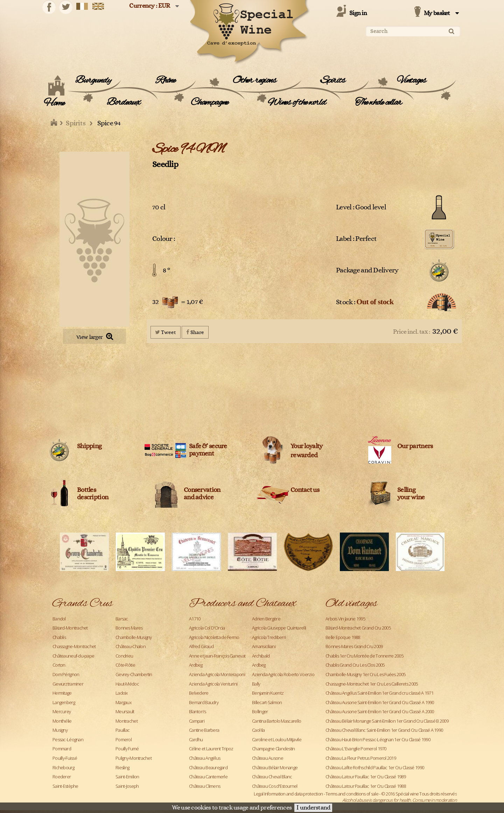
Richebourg (63, 767)
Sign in (358, 13)
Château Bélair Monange (275, 767)
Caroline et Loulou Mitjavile (277, 739)
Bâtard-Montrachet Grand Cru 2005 (358, 628)
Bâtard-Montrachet (70, 628)
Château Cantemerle (208, 777)
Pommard (62, 749)
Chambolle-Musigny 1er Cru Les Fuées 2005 (365, 674)
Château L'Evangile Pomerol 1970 (356, 749)
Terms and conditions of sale (352, 794)
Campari (197, 721)
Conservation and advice (202, 494)
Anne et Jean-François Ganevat (217, 656)
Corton (59, 665)
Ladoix (122, 693)
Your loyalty (306, 446)
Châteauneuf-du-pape (73, 656)
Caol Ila (258, 730)
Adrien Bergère (266, 619)
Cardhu (196, 739)
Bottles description (93, 494)
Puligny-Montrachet (134, 758)
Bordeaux (123, 103)
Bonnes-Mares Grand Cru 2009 (354, 646)
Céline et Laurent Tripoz (211, 749)
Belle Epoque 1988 (343, 637)
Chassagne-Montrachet (74, 646)
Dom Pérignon (66, 674)
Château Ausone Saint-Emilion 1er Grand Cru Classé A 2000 (380, 711)
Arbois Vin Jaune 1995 (345, 619)
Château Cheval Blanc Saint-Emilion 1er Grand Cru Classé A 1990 (384, 730)
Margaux (123, 702)
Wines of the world (297, 103)
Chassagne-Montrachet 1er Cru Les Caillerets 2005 (372, 684)
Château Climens (205, 786)
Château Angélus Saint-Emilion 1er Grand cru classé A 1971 (379, 693)
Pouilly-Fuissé (65, 758)
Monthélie (62, 721)
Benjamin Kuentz (268, 693)
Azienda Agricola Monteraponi (217, 674)
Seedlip (165, 164)
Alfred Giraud (201, 646)
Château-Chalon (131, 646)
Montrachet (127, 721)
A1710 (195, 619)
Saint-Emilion (127, 777)
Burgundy (93, 81)
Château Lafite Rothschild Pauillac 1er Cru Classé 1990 (375, 767)
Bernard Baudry (204, 702)
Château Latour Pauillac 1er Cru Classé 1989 (366, 777)
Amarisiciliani (264, 646)
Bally (256, 684)
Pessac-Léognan (68, 739)
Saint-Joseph (127, 786)
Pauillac (122, 730)
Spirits (333, 81)
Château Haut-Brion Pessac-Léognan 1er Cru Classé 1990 (378, 739)
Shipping (89, 446)
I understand (313, 808)
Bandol (59, 619)
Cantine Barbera (204, 730)
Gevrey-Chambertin (134, 674)
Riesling (122, 767)
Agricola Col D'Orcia (207, 628)
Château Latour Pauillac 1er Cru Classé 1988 (366, 786)
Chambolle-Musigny (134, 637)
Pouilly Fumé (127, 749)
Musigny (60, 730)
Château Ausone (268, 758)
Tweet (166, 332)
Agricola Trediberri (269, 637)
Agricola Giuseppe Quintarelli (279, 628)
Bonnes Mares (129, 628)
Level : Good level (361, 207)
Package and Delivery (367, 270)
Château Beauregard (208, 767)
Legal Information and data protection (288, 794)
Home (54, 103)
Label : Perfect (356, 239)
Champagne (209, 103)
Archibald (261, 656)
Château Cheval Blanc (272, 777)
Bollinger (260, 711)
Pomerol (124, 739)
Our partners (415, 446)
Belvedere (199, 693)
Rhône (166, 81)
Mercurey (62, 711)
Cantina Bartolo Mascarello (276, 721)
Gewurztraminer (68, 684)
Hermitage (62, 693)
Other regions (254, 81)
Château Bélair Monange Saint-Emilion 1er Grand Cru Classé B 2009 (387, 721)
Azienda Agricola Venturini (213, 684)
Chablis (59, 637)
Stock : (365, 302)
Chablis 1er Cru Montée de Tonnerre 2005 (364, 656)
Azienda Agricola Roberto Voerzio (283, 674)
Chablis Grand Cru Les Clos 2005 (355, 665)
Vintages (411, 81)
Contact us (305, 490)
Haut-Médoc (127, 684)
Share (195, 332)
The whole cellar (379, 103)
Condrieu (124, 656)
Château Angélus (205, 758)
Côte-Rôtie (125, 665)
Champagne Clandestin (274, 749)
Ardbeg (196, 665)
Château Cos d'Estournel (275, 786)
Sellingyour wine (411, 494)
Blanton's (198, 711)
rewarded (304, 455)
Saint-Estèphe (65, 786)
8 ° (166, 270)
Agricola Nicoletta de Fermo (214, 637)
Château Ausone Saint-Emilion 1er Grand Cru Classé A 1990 (380, 702)
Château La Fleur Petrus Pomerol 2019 (361, 758)
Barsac (122, 619)
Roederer (62, 777)
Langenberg (64, 702)
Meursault (125, 711)
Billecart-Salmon (267, 702)
